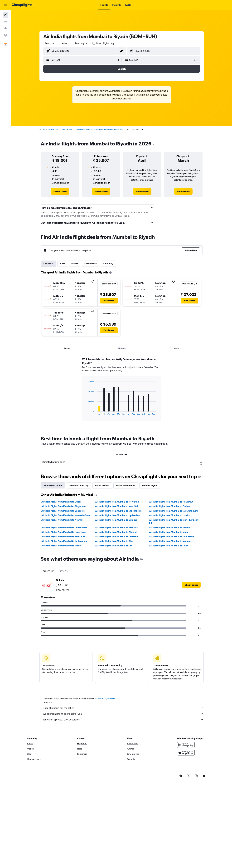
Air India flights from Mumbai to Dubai (61, 502)
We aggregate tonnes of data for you (123, 714)
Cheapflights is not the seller (123, 708)
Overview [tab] (48, 571)
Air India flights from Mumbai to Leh (114, 546)
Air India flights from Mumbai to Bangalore (63, 511)
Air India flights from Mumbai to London (170, 515)
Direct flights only (105, 43)
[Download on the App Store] (186, 753)
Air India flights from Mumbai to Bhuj (114, 541)
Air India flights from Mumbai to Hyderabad (118, 515)
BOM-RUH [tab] (122, 454)
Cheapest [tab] (48, 264)
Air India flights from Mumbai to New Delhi (117, 502)
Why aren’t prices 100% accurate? (123, 719)
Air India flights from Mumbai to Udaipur (116, 520)
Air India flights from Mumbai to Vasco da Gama (66, 515)
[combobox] (50, 43)
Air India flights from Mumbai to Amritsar (116, 528)
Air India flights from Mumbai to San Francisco (119, 511)
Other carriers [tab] (102, 485)
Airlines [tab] (122, 348)
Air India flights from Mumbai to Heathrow (171, 502)
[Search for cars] (5, 28)
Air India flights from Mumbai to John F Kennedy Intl (174, 521)
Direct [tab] (75, 264)
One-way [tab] (108, 264)
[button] (5, 5)
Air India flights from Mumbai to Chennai (116, 532)
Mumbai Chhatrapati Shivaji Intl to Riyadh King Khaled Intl (99, 129)
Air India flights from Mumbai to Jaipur (169, 532)
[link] (60, 191)
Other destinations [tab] (126, 485)
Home (42, 129)
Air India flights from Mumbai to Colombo (117, 537)
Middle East (53, 129)
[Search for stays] (5, 22)
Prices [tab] (67, 348)
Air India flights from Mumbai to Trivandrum (172, 537)
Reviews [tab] (63, 571)
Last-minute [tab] (91, 264)
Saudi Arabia (67, 129)
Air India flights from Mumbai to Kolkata (170, 528)
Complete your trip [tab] (79, 485)
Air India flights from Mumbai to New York (117, 506)
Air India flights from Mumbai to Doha (169, 546)
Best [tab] (62, 264)
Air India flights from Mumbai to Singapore (63, 506)
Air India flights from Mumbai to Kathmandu (64, 541)
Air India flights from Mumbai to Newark (62, 520)
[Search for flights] (5, 15)
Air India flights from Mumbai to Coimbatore (64, 528)
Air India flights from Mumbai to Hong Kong (64, 532)
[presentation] (154, 144)
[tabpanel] (122, 392)
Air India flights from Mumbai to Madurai (170, 541)
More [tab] (176, 348)
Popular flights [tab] (150, 485)
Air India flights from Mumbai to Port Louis (63, 537)
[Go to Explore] (5, 35)
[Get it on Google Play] (186, 745)
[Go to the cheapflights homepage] (24, 5)
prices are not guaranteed (105, 699)
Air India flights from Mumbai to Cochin (169, 506)
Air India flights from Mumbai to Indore (61, 546)
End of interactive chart (86, 412)
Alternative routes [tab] (53, 485)
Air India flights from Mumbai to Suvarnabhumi (173, 511)
